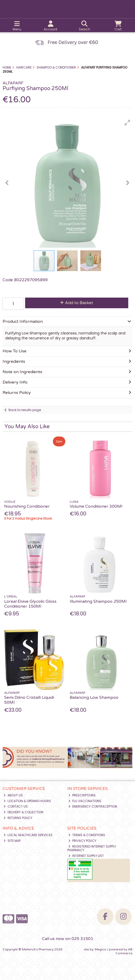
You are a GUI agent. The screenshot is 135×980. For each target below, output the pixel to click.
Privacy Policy (82, 841)
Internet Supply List (86, 856)
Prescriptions (82, 795)
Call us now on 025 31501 (68, 939)
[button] (127, 123)
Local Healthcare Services (28, 835)
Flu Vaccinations (85, 801)
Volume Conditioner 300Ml (96, 506)
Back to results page (25, 410)
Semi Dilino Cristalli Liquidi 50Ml (29, 700)
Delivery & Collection (23, 812)
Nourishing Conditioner (27, 506)
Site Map (12, 841)
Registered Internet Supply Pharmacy (92, 848)
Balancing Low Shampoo (94, 697)
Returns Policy (18, 818)
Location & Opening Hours (27, 801)
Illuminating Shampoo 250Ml (98, 601)
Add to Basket (77, 303)
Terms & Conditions (87, 835)
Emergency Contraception (93, 806)
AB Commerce (124, 951)
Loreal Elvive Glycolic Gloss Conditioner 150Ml (30, 604)
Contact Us (16, 806)
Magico (101, 949)
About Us (13, 795)
